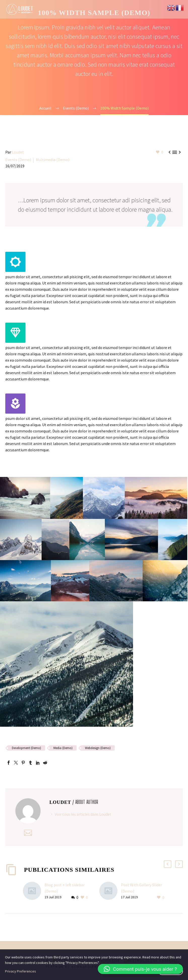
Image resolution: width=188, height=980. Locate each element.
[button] (140, 969)
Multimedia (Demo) (53, 160)
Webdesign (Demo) (98, 748)
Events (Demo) (18, 160)
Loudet (18, 152)
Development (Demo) (26, 748)
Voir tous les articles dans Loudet (83, 814)
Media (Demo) (63, 748)
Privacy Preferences (21, 971)
